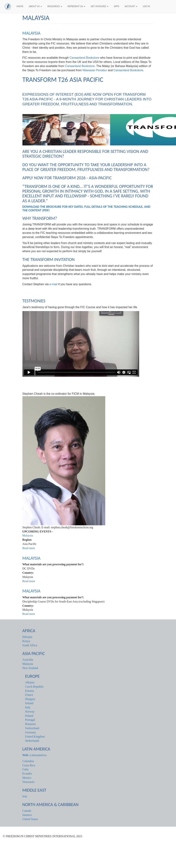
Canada (27, 811)
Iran (25, 796)
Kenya (26, 641)
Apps (116, 6)
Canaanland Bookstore (84, 58)
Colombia (28, 761)
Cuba (26, 769)
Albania (30, 682)
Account (131, 6)
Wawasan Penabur (95, 70)
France (29, 695)
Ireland (29, 703)
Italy (28, 707)
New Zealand (30, 668)
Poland (29, 716)
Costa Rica (29, 765)
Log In (146, 6)
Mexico (27, 778)
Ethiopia (27, 637)
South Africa (30, 645)
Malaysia (31, 33)
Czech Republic (34, 687)
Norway (30, 712)
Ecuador (27, 774)
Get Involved (99, 6)
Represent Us (77, 6)
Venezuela (28, 782)
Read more (29, 548)
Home (20, 6)
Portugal (30, 720)
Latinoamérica (35, 755)
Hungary (30, 699)
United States (30, 819)
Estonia (30, 691)
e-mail (53, 284)
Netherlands (32, 741)
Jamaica (27, 815)
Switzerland (32, 728)
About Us (35, 6)
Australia (28, 660)
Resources (55, 6)
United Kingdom (35, 737)
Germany (31, 732)
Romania (30, 724)
